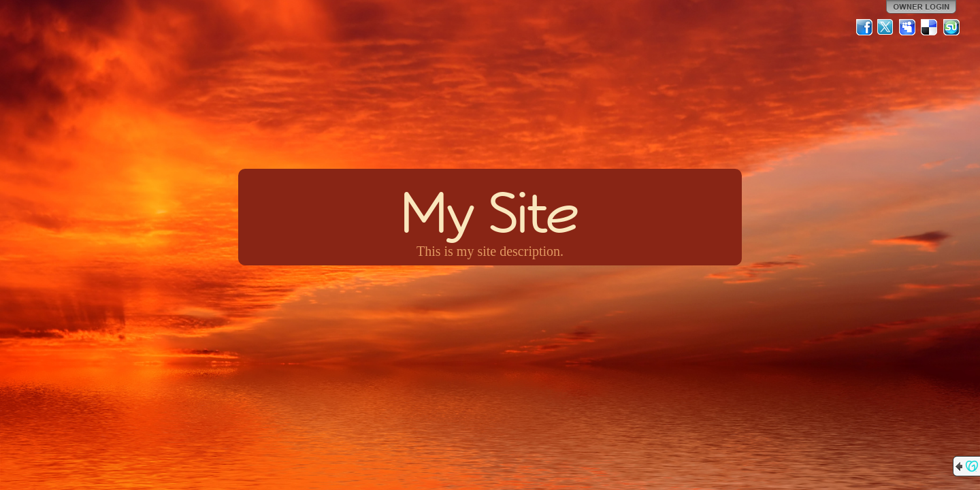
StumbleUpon (951, 27)
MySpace (908, 27)
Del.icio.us (930, 27)
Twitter (886, 27)
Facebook (864, 27)
